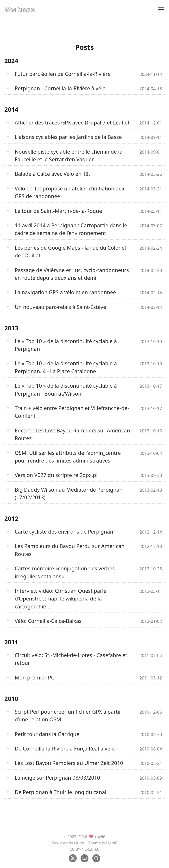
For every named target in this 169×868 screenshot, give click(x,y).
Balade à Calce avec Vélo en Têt (52, 174)
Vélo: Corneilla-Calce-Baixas (48, 621)
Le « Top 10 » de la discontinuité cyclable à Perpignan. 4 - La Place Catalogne (66, 367)
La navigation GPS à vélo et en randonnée (65, 292)
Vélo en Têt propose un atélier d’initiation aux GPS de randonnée (70, 192)
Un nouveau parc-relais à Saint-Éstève (60, 307)
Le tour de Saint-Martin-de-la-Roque (58, 211)
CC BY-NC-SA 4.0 (84, 849)
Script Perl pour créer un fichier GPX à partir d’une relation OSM (68, 715)
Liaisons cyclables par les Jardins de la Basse (68, 137)
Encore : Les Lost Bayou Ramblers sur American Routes (72, 434)
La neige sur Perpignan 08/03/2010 (57, 778)
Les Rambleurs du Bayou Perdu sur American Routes (70, 550)
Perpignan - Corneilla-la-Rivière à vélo (60, 88)
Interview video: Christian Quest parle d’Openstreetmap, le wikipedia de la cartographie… (60, 599)
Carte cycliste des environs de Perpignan (64, 532)
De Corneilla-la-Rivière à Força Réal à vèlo (65, 748)
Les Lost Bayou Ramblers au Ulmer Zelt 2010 (69, 763)
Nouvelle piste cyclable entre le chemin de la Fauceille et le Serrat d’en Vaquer (69, 155)
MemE (112, 843)
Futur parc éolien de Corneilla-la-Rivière (63, 74)
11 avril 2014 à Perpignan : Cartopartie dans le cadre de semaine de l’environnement (71, 229)
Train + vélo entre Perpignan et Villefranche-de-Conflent (72, 412)
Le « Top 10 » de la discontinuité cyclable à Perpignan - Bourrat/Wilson (66, 389)
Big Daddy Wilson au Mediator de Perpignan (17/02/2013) (69, 493)
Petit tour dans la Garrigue (47, 734)
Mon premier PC (34, 677)
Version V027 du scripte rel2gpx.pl (56, 475)
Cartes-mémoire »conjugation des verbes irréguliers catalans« (65, 572)
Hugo (79, 843)
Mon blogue (20, 9)
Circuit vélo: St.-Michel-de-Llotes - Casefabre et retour (71, 659)
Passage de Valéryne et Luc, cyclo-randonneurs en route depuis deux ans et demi (72, 274)
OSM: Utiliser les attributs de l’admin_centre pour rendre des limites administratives (68, 457)
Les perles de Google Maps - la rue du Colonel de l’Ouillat (70, 251)
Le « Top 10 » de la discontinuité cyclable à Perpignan (66, 345)
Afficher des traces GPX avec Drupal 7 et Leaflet (72, 122)
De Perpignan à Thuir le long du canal (60, 792)
